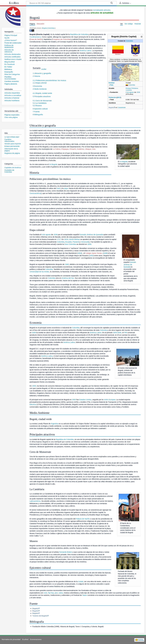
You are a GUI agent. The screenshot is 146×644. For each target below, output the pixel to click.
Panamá (76, 242)
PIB (125, 333)
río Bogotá (124, 162)
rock (45, 593)
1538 (138, 92)
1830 (89, 244)
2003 (115, 333)
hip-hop (51, 593)
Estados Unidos (85, 400)
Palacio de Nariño (83, 519)
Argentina (55, 424)
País (112, 85)
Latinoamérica (35, 501)
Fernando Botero (66, 552)
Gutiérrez (81, 149)
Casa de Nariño (36, 39)
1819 (66, 239)
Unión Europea (110, 400)
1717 (59, 239)
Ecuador (69, 242)
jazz (56, 593)
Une (94, 149)
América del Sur (68, 278)
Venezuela (85, 242)
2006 (119, 333)
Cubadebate (122, 107)
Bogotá (111, 107)
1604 (80, 253)
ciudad (81, 581)
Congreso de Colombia (61, 39)
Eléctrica (33, 404)
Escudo (135, 56)
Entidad (112, 83)
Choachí (73, 149)
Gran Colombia (70, 244)
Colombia (129, 41)
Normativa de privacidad (11, 639)
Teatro (85, 595)
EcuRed (14, 3)
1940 (67, 264)
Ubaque (88, 149)
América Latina (85, 51)
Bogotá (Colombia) (48, 28)
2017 (119, 97)
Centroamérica (35, 193)
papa (66, 188)
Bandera (118, 54)
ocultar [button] (44, 69)
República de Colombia (79, 34)
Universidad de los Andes (39, 272)
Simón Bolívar (74, 239)
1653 (91, 256)
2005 (34, 386)
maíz (58, 188)
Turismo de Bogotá (40, 616)
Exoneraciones (36, 639)
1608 (105, 253)
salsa (61, 593)
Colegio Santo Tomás (94, 253)
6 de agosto (130, 92)
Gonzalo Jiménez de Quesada (130, 264)
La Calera (56, 149)
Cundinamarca (35, 37)
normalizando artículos (102, 10)
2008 (34, 333)
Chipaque (65, 149)
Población (112, 97)
